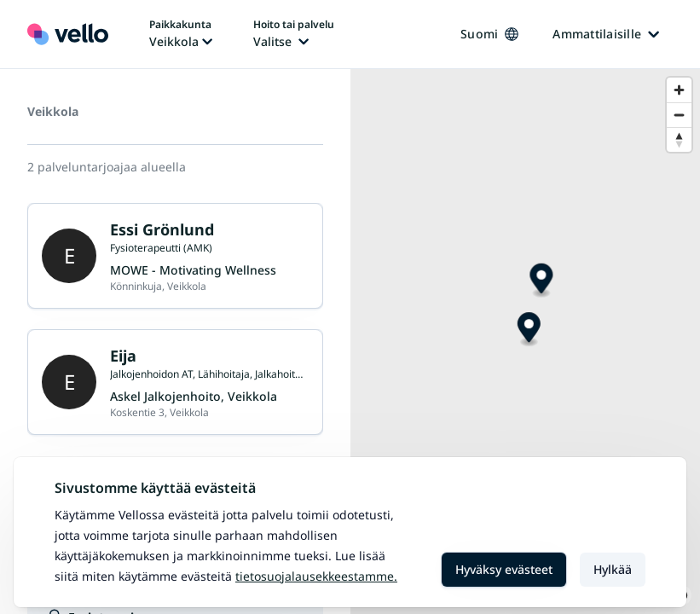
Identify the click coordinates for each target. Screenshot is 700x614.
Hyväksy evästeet (504, 569)
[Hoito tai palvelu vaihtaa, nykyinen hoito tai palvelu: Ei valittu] (294, 34)
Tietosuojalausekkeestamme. (316, 576)
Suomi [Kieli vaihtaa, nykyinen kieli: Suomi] (489, 34)
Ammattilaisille (606, 34)
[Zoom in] (679, 90)
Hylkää (613, 569)
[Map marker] (541, 281)
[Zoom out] (679, 115)
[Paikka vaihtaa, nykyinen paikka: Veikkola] (181, 34)
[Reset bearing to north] (679, 139)
